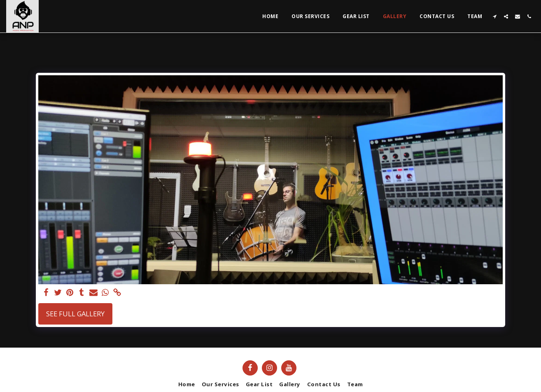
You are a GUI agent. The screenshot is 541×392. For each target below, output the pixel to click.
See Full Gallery (75, 314)
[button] (494, 16)
